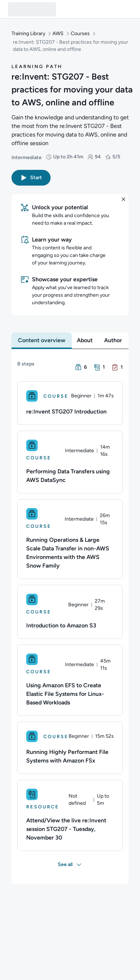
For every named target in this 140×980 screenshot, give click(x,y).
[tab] (42, 340)
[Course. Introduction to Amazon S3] (70, 612)
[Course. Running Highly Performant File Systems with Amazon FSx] (70, 748)
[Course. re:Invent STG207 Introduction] (70, 403)
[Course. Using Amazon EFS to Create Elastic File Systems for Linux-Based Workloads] (70, 680)
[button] (31, 178)
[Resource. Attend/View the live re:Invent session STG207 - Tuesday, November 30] (70, 815)
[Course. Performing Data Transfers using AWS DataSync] (70, 462)
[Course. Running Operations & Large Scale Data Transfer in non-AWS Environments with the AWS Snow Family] (70, 539)
